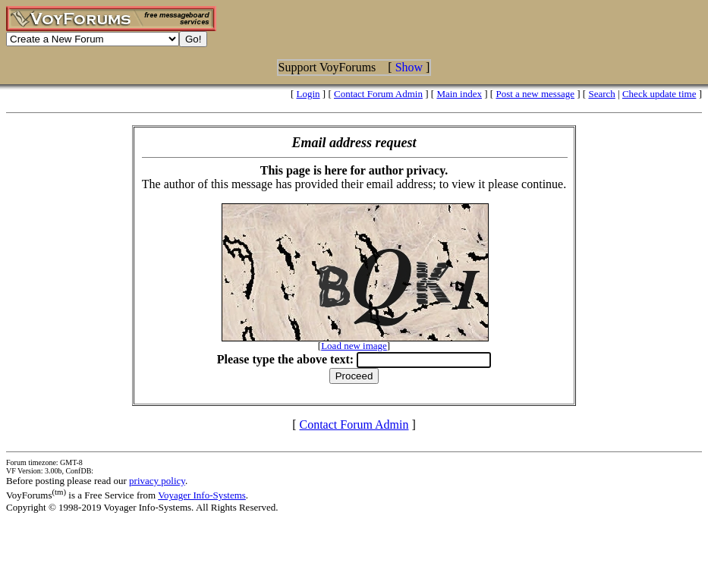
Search (601, 94)
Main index (459, 94)
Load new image (354, 346)
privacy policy (157, 481)
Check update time (659, 94)
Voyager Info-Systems (202, 495)
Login (308, 94)
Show (409, 67)
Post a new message (535, 94)
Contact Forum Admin (378, 94)
